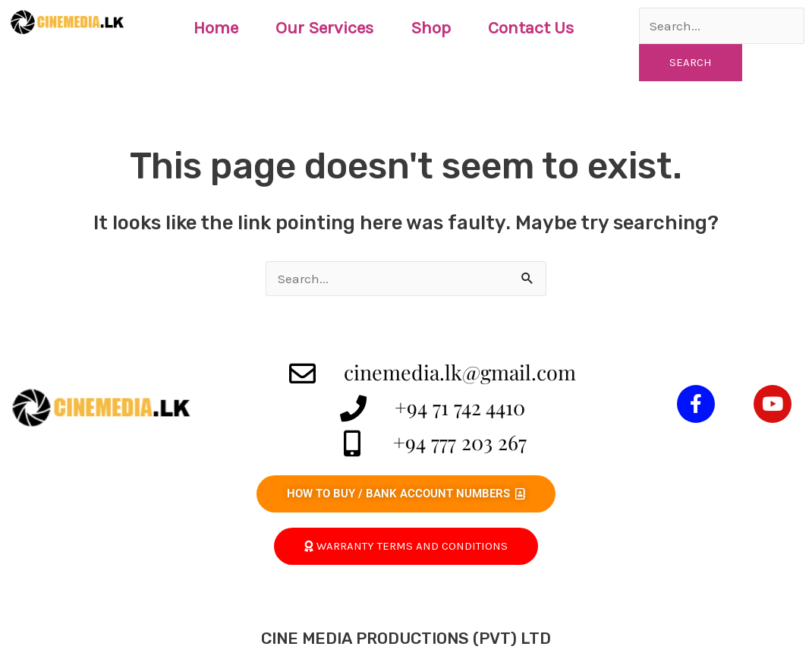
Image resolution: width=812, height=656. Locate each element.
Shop (431, 28)
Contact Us (531, 28)
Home (216, 28)
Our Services (324, 28)
